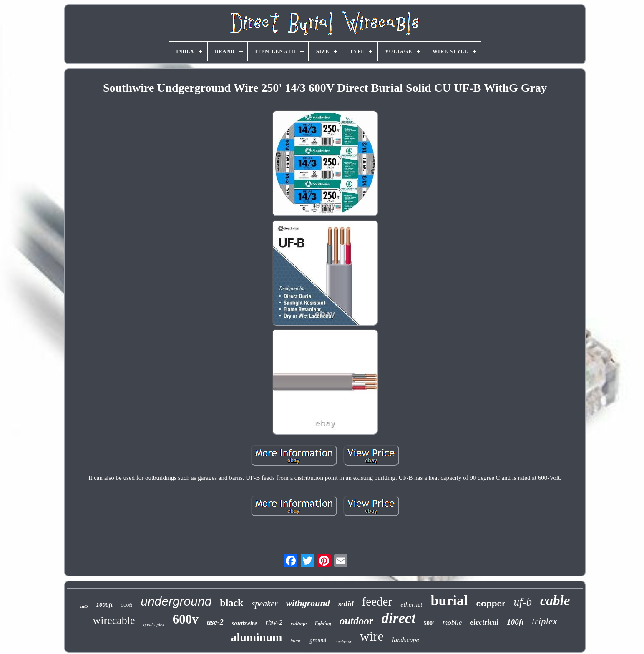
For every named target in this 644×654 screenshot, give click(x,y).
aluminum (256, 637)
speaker (264, 604)
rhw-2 (274, 623)
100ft (515, 622)
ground (318, 640)
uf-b (523, 602)
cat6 (84, 606)
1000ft (104, 605)
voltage (299, 623)
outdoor (356, 621)
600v (186, 619)
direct (398, 618)
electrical (484, 622)
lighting (323, 624)
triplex (544, 621)
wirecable (114, 620)
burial (449, 600)
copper (491, 603)
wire (372, 636)
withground (308, 603)
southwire (245, 623)
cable (555, 601)
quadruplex (154, 624)
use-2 (215, 622)
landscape (406, 640)
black (231, 603)
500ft (127, 605)
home (296, 641)
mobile (452, 623)
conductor (343, 642)
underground (176, 601)
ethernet (411, 605)
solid (346, 604)
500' (429, 623)
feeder (377, 601)
